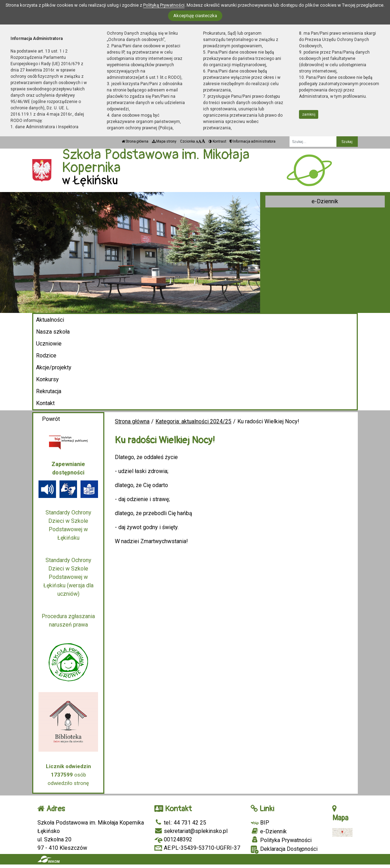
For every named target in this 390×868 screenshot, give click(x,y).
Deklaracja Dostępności (284, 850)
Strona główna (135, 141)
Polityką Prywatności (164, 5)
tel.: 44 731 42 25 (180, 823)
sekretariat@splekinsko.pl (191, 831)
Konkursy (47, 379)
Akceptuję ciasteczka (195, 16)
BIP (260, 823)
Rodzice (46, 356)
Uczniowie (49, 344)
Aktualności (50, 320)
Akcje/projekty (54, 367)
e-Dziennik (325, 201)
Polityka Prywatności (281, 840)
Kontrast (217, 141)
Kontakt (45, 403)
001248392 (173, 839)
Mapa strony (164, 141)
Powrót (51, 419)
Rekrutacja (49, 391)
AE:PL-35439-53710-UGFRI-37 (197, 848)
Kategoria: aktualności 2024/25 (193, 421)
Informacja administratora (253, 141)
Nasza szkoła (53, 332)
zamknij (309, 114)
